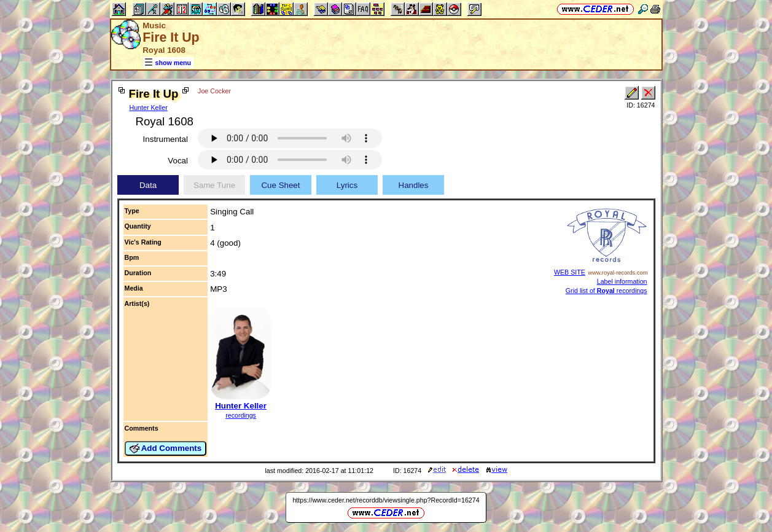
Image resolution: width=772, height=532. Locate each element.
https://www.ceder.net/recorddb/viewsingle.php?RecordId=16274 (386, 500)
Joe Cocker (214, 91)
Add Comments (166, 448)
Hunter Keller (149, 108)
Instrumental (166, 139)
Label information (622, 281)
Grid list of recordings (606, 291)
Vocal (178, 161)
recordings (241, 415)
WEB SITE (570, 272)
